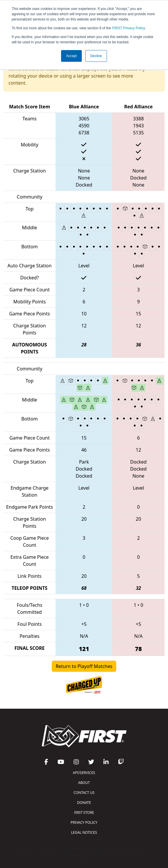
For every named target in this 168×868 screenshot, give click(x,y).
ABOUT (84, 783)
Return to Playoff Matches (84, 666)
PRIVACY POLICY (84, 822)
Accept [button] (71, 56)
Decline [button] (96, 56)
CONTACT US (84, 793)
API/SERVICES (84, 773)
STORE (84, 813)
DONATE (84, 803)
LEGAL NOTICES (84, 832)
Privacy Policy (129, 28)
